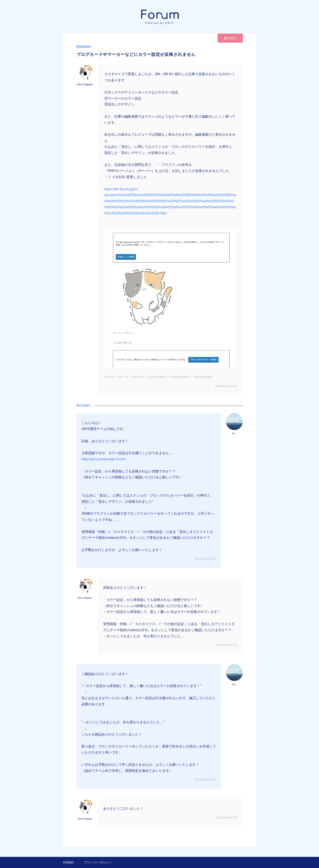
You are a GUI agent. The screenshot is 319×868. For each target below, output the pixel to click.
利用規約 (68, 862)
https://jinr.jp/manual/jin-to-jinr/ (104, 459)
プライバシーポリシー (98, 862)
